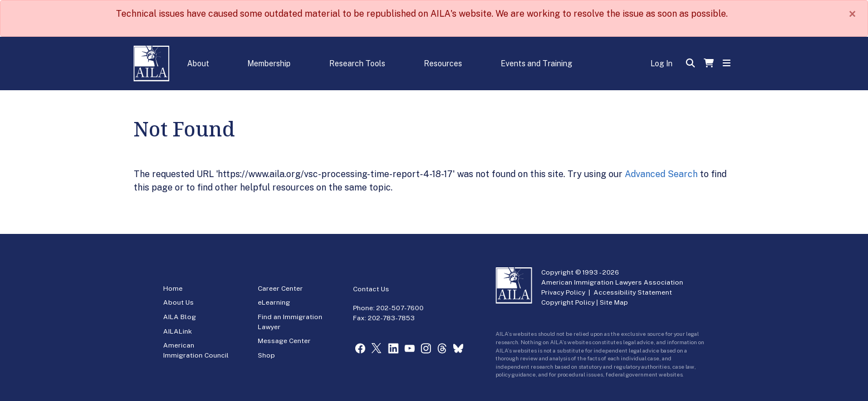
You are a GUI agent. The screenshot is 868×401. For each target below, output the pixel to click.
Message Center (284, 341)
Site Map (614, 302)
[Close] (852, 14)
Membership (269, 63)
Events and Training (536, 63)
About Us (178, 302)
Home (173, 288)
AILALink (178, 331)
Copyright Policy (568, 302)
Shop (266, 355)
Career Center (280, 288)
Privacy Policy (563, 292)
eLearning (274, 302)
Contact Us (371, 289)
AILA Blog (180, 317)
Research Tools (357, 63)
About (198, 63)
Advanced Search (661, 174)
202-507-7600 (400, 308)
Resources (443, 63)
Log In (661, 63)
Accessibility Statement (633, 292)
